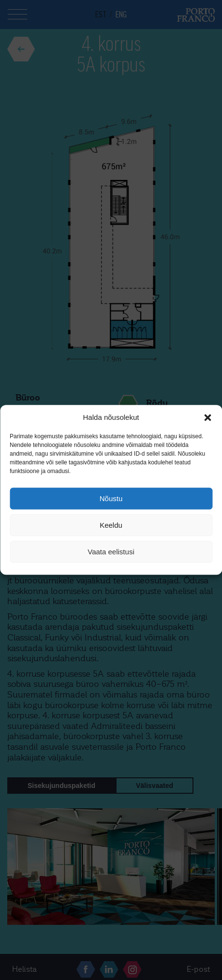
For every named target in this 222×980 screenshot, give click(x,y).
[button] (207, 417)
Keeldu (111, 525)
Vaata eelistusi (111, 552)
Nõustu (111, 498)
